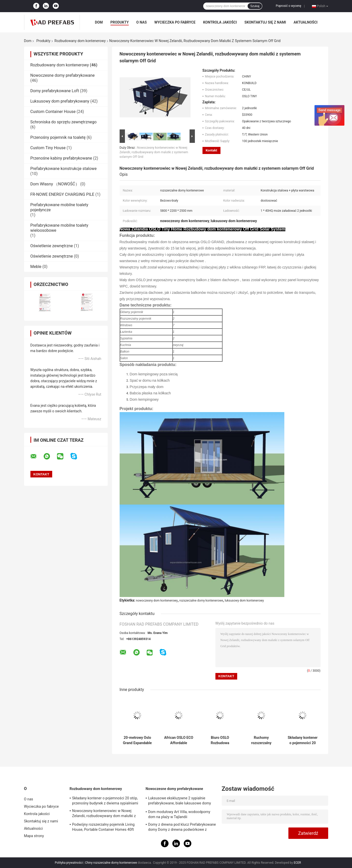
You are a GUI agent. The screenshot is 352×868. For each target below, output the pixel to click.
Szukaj (255, 6)
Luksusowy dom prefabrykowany (60, 101)
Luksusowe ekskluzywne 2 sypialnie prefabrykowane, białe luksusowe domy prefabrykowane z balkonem (180, 801)
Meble (36, 267)
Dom (99, 22)
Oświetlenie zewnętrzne (52, 246)
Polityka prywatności (69, 863)
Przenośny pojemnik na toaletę (58, 137)
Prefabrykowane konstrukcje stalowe (64, 169)
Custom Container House (53, 112)
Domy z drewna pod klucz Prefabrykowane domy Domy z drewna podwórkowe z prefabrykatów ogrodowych (182, 828)
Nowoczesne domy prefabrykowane (63, 75)
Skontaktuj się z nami (265, 22)
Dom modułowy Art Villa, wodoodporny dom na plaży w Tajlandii (179, 814)
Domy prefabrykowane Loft (55, 91)
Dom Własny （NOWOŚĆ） (55, 184)
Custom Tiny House (48, 148)
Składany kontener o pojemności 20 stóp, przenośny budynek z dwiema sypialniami (303, 740)
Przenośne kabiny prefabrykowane (61, 158)
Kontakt (211, 150)
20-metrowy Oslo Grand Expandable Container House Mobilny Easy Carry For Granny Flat (137, 740)
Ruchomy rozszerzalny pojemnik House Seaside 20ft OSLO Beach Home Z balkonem (261, 740)
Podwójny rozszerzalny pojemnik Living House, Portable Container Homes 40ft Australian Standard (104, 828)
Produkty (120, 22)
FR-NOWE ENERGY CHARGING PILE (62, 194)
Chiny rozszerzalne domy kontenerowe (111, 863)
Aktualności (305, 22)
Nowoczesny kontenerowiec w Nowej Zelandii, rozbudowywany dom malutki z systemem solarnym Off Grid (154, 152)
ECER (297, 863)
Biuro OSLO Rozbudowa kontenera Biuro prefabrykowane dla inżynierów (220, 740)
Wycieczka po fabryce (175, 22)
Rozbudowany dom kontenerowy (80, 41)
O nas (142, 22)
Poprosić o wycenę (288, 6)
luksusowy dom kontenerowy (244, 601)
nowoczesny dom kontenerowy (157, 601)
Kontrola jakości (220, 22)
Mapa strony (34, 836)
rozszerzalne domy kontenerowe (201, 601)
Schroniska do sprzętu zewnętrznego (64, 122)
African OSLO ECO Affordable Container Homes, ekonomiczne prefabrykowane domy (179, 740)
